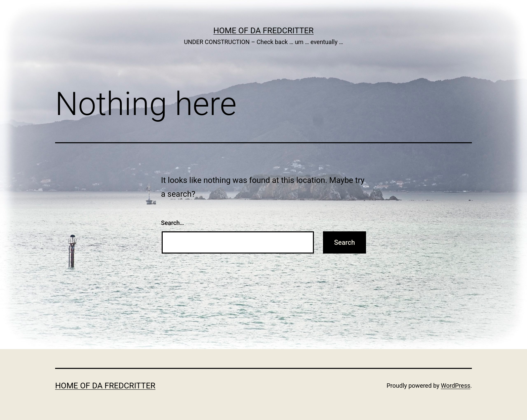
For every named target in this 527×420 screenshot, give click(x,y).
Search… (173, 223)
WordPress (456, 386)
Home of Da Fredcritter (263, 31)
